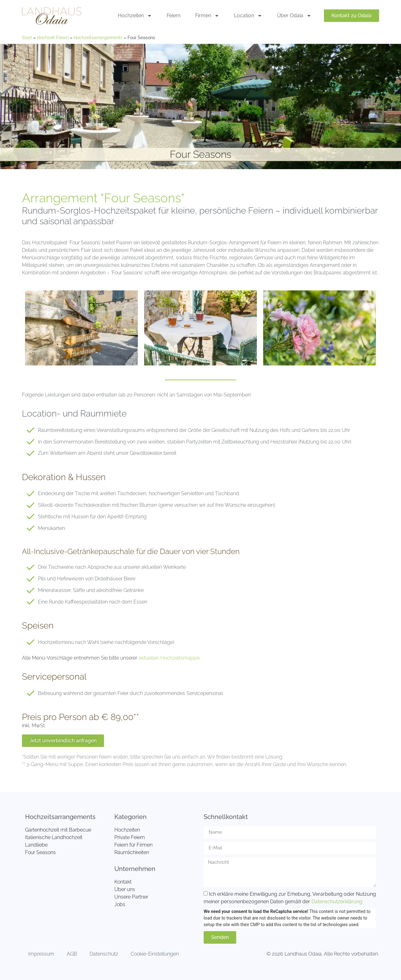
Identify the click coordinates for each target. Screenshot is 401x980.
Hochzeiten (135, 16)
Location (248, 16)
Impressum (41, 954)
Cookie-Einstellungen (155, 954)
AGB (72, 954)
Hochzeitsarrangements (98, 38)
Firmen (207, 16)
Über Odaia (294, 16)
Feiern (174, 16)
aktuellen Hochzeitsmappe (169, 658)
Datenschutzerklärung (337, 901)
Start (27, 38)
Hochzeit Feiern (53, 38)
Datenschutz (104, 954)
